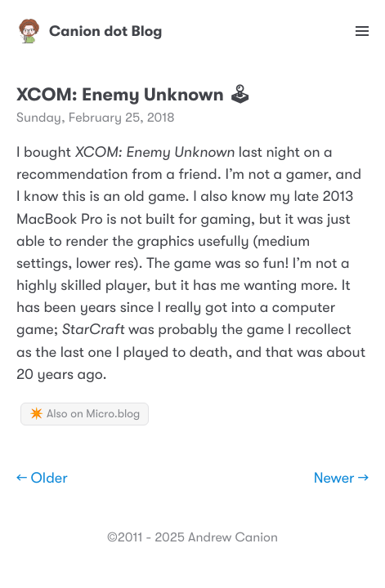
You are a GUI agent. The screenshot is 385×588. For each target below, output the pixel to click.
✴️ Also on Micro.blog (85, 414)
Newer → (341, 479)
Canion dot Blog (90, 31)
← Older (42, 479)
